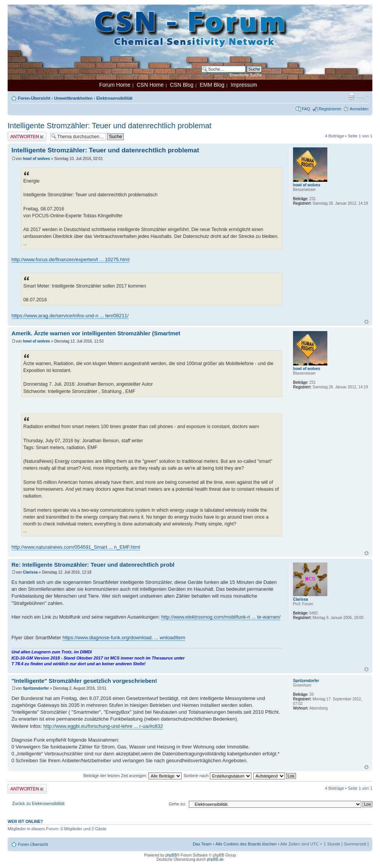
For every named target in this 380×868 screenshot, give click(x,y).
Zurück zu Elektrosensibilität (38, 803)
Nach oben (366, 322)
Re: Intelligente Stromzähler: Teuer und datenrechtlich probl (93, 565)
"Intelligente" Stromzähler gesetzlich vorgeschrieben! (84, 681)
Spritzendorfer (36, 688)
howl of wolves (36, 159)
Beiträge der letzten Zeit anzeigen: (132, 776)
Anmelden (359, 109)
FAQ (306, 109)
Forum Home (115, 85)
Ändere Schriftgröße (363, 97)
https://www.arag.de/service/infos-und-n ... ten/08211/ (70, 316)
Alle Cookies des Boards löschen (246, 844)
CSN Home (150, 85)
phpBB (171, 855)
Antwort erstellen (27, 137)
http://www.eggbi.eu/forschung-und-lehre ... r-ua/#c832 (103, 726)
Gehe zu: (177, 804)
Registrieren (330, 109)
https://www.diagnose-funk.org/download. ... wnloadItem (124, 638)
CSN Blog (181, 85)
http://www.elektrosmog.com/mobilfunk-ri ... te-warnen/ (221, 617)
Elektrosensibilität (114, 98)
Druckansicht (351, 97)
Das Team (202, 844)
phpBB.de (215, 859)
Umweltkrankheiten (73, 98)
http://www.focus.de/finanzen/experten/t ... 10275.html (70, 259)
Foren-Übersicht (34, 98)
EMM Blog (212, 85)
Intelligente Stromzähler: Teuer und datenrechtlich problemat (109, 126)
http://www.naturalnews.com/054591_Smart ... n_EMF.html (76, 547)
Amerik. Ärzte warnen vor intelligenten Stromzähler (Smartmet (96, 333)
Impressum (244, 85)
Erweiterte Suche (246, 75)
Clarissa (30, 572)
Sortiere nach (217, 776)
